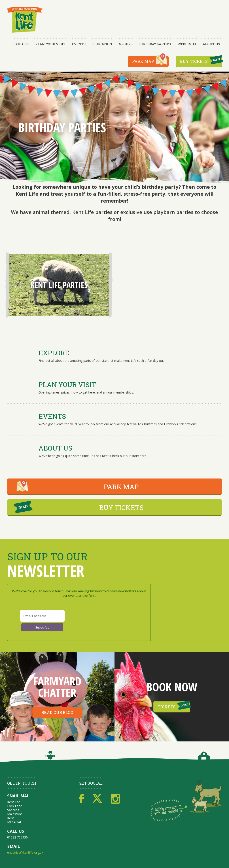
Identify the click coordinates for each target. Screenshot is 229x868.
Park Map (143, 61)
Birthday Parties (155, 44)
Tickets (167, 707)
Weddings (187, 44)
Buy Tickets (194, 61)
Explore (21, 44)
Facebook (81, 799)
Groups (126, 44)
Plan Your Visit (50, 44)
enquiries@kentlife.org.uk (25, 852)
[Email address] (42, 616)
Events (79, 44)
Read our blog (57, 712)
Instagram (115, 799)
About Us (211, 44)
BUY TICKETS (121, 507)
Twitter (97, 799)
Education (102, 44)
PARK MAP (121, 487)
